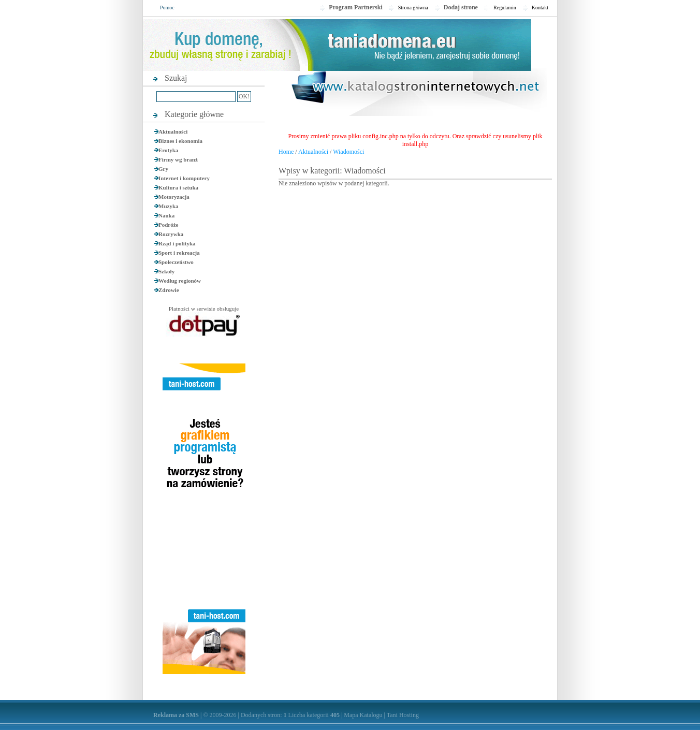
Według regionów (180, 281)
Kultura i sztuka (178, 187)
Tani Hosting (403, 715)
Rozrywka (171, 234)
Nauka (166, 215)
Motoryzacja (174, 197)
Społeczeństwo (176, 262)
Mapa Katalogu (363, 715)
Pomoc (167, 8)
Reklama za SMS (176, 715)
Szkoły (166, 271)
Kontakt (540, 8)
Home (286, 152)
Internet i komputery (184, 178)
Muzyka (169, 206)
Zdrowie (169, 290)
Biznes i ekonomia (180, 141)
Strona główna (413, 8)
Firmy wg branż (178, 159)
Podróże (168, 225)
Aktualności (173, 132)
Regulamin (505, 8)
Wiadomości (348, 152)
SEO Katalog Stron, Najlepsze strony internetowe (415, 95)
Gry (163, 169)
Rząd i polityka (177, 243)
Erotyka (168, 150)
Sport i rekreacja (179, 253)
